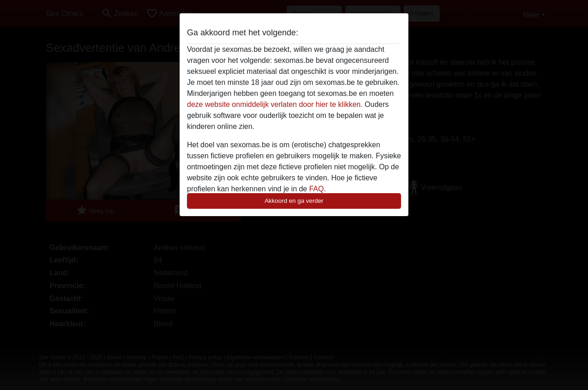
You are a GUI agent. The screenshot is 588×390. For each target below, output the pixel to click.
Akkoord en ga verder (294, 201)
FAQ (317, 189)
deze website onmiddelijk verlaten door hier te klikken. (275, 104)
